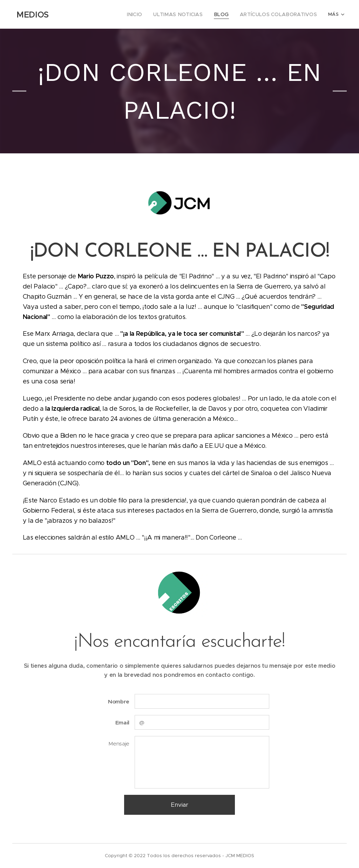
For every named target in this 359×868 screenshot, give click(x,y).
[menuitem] (83, 14)
